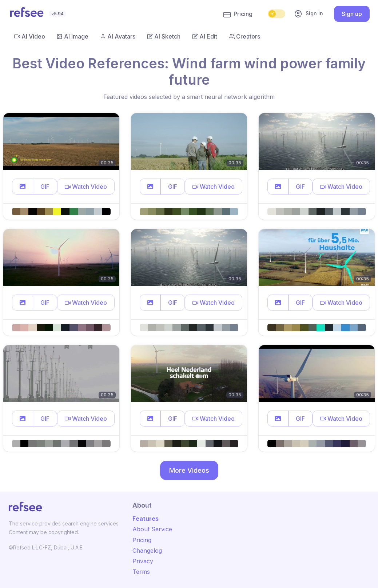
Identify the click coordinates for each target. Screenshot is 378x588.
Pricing (238, 14)
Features (146, 519)
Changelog (147, 551)
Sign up (352, 14)
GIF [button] (45, 187)
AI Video (30, 36)
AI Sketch (164, 36)
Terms (141, 572)
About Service (152, 529)
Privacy (143, 561)
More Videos (189, 470)
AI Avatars (118, 36)
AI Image (73, 36)
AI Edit (205, 36)
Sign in (309, 14)
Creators (244, 36)
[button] (23, 187)
